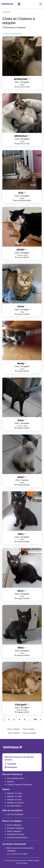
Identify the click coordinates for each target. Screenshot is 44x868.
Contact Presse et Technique (19, 785)
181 (35, 719)
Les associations (14, 806)
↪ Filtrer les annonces (12, 34)
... (30, 719)
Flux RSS (24, 861)
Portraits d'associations (17, 837)
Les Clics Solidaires (15, 814)
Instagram (11, 767)
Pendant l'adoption (15, 828)
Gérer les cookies (22, 863)
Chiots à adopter (28, 729)
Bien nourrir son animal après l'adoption (20, 851)
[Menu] (41, 4)
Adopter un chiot (14, 796)
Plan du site (16, 861)
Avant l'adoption (14, 825)
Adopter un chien (15, 793)
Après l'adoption (14, 831)
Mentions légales (33, 861)
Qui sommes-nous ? (16, 778)
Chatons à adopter (29, 733)
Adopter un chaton (15, 803)
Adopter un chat (14, 799)
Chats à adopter (14, 733)
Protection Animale (15, 834)
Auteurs (11, 781)
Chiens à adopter (13, 729)
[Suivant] (40, 719)
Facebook (10, 764)
